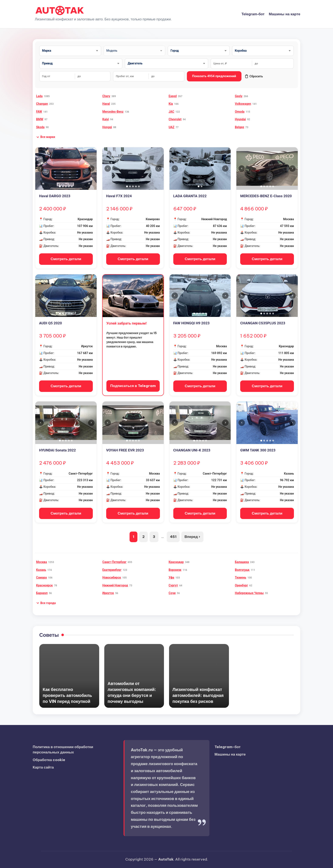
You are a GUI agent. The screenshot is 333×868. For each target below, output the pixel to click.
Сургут (173, 585)
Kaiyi (106, 119)
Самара (41, 577)
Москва (42, 562)
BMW (40, 119)
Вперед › (193, 537)
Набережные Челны (249, 593)
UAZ (171, 127)
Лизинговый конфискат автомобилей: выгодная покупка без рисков (198, 695)
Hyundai (240, 119)
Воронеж (175, 570)
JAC (171, 112)
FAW (39, 112)
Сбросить (254, 76)
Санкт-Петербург (114, 562)
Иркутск (108, 593)
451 (173, 537)
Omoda (240, 112)
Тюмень (241, 577)
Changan (42, 104)
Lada (39, 96)
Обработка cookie (49, 760)
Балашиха (242, 562)
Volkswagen (243, 104)
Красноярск (44, 585)
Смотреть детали (66, 259)
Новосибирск (112, 577)
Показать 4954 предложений (214, 76)
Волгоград (242, 570)
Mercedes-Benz (113, 112)
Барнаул (42, 593)
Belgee (239, 127)
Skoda (40, 127)
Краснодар (176, 562)
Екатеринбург (112, 570)
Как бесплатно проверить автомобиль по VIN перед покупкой (67, 695)
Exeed (173, 96)
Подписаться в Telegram (133, 386)
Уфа (171, 577)
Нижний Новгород (115, 585)
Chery (106, 96)
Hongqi (107, 127)
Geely (239, 96)
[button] (46, 137)
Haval (106, 104)
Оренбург (241, 585)
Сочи (172, 593)
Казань (41, 570)
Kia (171, 104)
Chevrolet (175, 119)
